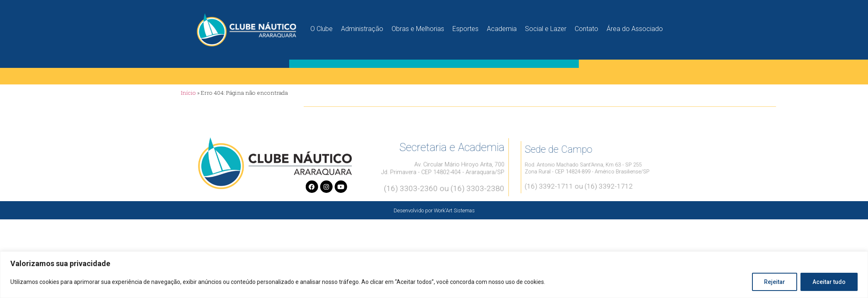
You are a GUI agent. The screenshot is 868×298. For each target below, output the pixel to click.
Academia (502, 27)
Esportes (465, 27)
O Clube (322, 27)
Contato (586, 27)
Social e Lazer (546, 27)
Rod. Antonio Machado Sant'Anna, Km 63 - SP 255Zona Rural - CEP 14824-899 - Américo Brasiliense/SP (588, 168)
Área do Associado (635, 27)
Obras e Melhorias (418, 27)
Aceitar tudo (829, 282)
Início (159, 93)
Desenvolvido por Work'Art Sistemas (434, 210)
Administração (362, 27)
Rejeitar (775, 282)
